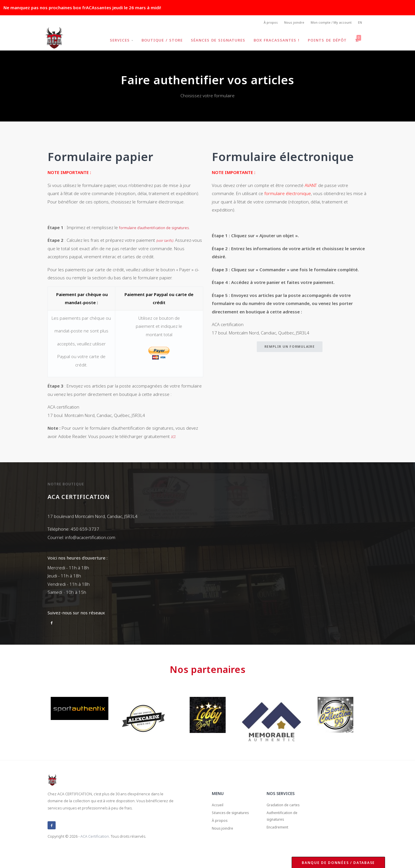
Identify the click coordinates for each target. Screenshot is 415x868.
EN (360, 23)
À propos (264, 23)
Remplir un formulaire (290, 348)
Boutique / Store (158, 42)
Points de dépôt (326, 42)
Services (116, 42)
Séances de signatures (215, 42)
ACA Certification (95, 846)
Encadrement (280, 843)
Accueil (219, 816)
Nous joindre (289, 23)
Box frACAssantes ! (274, 42)
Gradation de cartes (287, 816)
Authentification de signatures (286, 829)
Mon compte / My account (329, 23)
